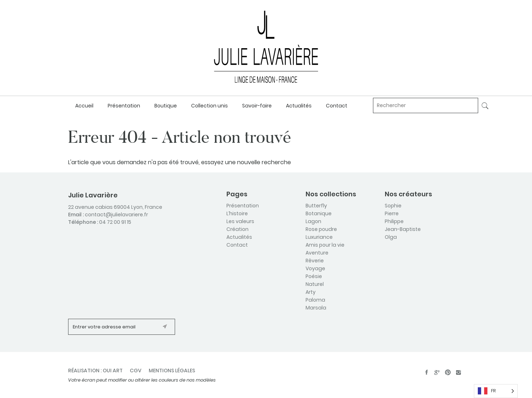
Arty (311, 292)
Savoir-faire (257, 106)
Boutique (166, 106)
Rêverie (315, 261)
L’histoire (237, 213)
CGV (136, 371)
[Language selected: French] (496, 391)
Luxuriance (319, 237)
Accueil (84, 106)
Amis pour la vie (325, 245)
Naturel (315, 284)
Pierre (392, 213)
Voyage (315, 268)
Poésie (314, 276)
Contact (337, 106)
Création (237, 229)
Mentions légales (172, 371)
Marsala (316, 308)
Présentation (124, 106)
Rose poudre (321, 229)
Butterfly (316, 206)
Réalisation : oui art (95, 371)
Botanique (319, 213)
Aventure (317, 253)
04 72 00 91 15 (115, 222)
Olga (391, 237)
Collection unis (209, 106)
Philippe (394, 221)
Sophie (393, 206)
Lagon (313, 221)
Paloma (315, 300)
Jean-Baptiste (403, 229)
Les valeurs (240, 221)
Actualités (299, 106)
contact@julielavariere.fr (116, 215)
